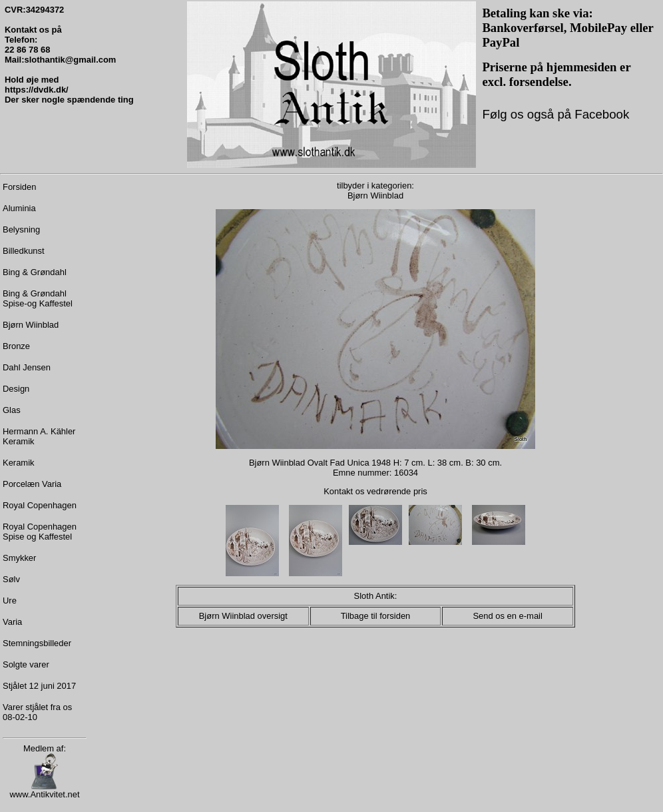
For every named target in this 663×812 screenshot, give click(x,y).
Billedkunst (24, 251)
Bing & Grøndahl (35, 272)
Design (16, 389)
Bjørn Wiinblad (31, 325)
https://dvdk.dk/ (37, 90)
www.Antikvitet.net (44, 790)
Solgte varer (26, 664)
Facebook (600, 114)
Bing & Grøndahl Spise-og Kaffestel (38, 298)
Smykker (19, 558)
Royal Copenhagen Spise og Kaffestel (40, 532)
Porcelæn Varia (32, 484)
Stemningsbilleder (37, 643)
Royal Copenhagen (40, 505)
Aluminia (19, 208)
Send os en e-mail (507, 616)
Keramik (19, 463)
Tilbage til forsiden (376, 616)
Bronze (16, 346)
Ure (10, 601)
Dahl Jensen (27, 367)
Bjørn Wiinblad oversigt (243, 616)
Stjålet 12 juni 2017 (39, 686)
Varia (12, 622)
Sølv (11, 579)
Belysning (21, 229)
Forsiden (19, 187)
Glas (12, 410)
